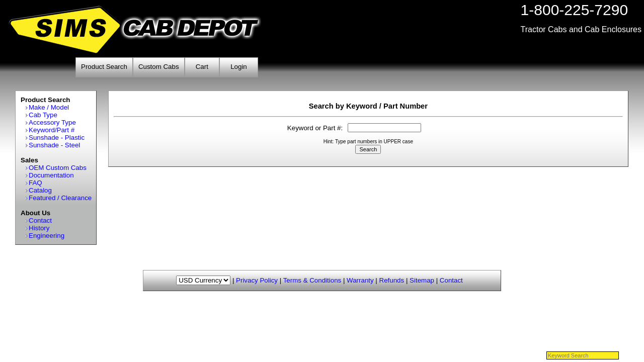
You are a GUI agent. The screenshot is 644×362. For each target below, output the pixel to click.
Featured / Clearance (60, 198)
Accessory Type (52, 122)
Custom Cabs (159, 67)
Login (239, 67)
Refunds (392, 280)
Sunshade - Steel (54, 145)
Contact (40, 220)
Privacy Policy (257, 280)
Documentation (51, 175)
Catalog (40, 190)
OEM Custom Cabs (58, 168)
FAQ (35, 183)
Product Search (104, 67)
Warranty (360, 280)
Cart (202, 67)
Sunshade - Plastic (57, 138)
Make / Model (49, 107)
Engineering (47, 236)
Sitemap (422, 280)
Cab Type (43, 115)
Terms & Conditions (312, 280)
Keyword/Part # (52, 130)
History (39, 228)
